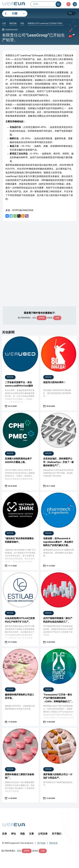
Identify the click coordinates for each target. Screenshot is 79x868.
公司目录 (43, 834)
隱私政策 (53, 843)
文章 (31, 834)
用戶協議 (41, 843)
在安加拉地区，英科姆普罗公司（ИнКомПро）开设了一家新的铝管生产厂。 (59, 462)
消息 (22, 834)
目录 (4, 834)
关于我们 (57, 834)
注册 (57, 318)
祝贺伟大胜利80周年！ (55, 382)
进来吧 (42, 318)
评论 (13, 834)
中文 (70, 13)
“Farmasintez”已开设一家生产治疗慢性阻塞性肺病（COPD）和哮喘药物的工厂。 (59, 698)
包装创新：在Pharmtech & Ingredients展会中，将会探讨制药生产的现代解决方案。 (58, 542)
